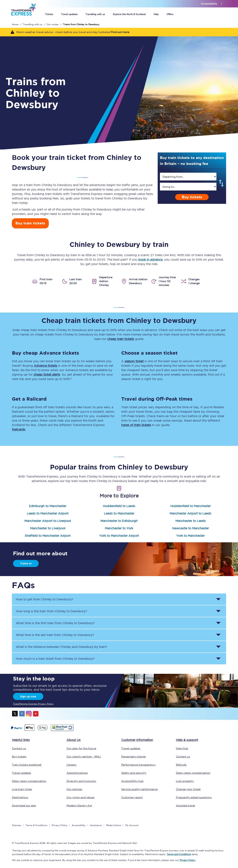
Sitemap (16, 825)
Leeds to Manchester (119, 513)
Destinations (20, 797)
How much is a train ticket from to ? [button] (55, 659)
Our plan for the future (81, 748)
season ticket (134, 361)
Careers (71, 765)
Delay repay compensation (29, 781)
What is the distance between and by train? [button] (61, 647)
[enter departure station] (188, 177)
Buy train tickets (30, 223)
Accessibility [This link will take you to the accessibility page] (209, 4)
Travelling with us (95, 14)
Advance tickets (46, 366)
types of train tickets (136, 425)
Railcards (19, 429)
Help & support (187, 740)
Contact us (19, 748)
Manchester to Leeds (190, 521)
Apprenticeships (77, 773)
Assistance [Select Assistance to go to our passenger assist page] (96, 825)
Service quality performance (139, 789)
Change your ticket (188, 789)
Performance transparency (138, 765)
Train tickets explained (27, 765)
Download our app (24, 805)
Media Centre (114, 825)
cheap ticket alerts (47, 374)
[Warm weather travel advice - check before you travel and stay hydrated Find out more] (119, 32)
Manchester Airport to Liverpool (48, 521)
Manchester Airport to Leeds (190, 513)
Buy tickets (192, 197)
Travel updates (69, 14)
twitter (15, 714)
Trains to (26, 563)
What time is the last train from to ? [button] (55, 635)
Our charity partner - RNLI (84, 757)
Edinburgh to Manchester (48, 506)
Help (156, 14)
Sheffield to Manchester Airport (48, 536)
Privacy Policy (59, 825)
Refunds (181, 765)
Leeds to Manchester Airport (48, 513)
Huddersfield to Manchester (190, 506)
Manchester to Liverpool (48, 528)
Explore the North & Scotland (129, 14)
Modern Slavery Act (79, 805)
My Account (132, 825)
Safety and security (134, 773)
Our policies (74, 789)
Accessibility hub (132, 781)
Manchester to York (119, 528)
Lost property (185, 781)
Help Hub (182, 748)
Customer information (137, 740)
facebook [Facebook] (22, 714)
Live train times (22, 789)
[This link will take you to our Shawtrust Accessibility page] (62, 731)
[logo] (24, 18)
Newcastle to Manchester (190, 528)
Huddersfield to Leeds (119, 506)
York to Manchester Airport (119, 536)
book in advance (150, 259)
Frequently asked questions (194, 797)
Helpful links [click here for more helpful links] (21, 740)
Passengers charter (134, 757)
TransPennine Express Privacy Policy (33, 704)
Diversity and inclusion (81, 781)
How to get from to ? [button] (44, 599)
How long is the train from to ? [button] (51, 611)
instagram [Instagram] (29, 714)
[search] (188, 177)
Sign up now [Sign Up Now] (28, 696)
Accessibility (79, 825)
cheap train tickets (121, 339)
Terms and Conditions (179, 854)
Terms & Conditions (36, 825)
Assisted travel (185, 805)
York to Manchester (190, 536)
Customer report (132, 797)
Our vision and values (81, 797)
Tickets (49, 14)
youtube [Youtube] (36, 714)
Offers (170, 14)
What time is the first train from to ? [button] (55, 623)
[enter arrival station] (188, 187)
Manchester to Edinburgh (119, 521)
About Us (74, 740)
